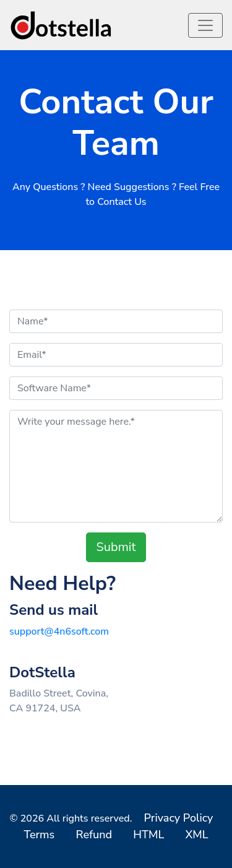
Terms (39, 835)
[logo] (62, 25)
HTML (148, 835)
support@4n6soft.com (59, 631)
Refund (94, 835)
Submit (116, 547)
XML (196, 835)
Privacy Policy (179, 818)
